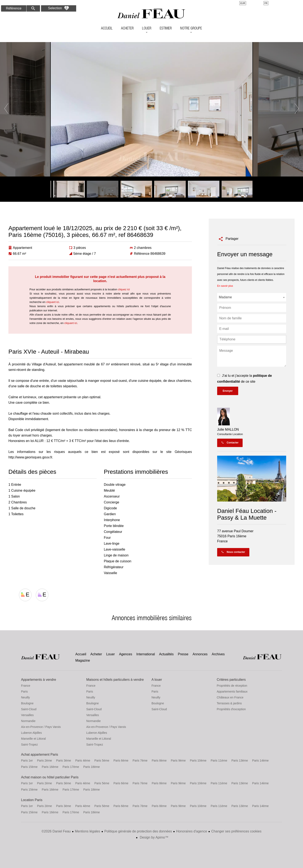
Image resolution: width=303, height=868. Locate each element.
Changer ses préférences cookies (236, 831)
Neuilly (25, 697)
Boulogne (27, 703)
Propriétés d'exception (231, 709)
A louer (157, 680)
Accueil (151, 14)
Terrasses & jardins (229, 703)
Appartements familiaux (232, 691)
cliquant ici (53, 302)
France (26, 686)
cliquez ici (124, 289)
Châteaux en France (230, 697)
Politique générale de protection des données (138, 831)
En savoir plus (225, 286)
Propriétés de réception (232, 686)
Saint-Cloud (29, 709)
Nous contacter (233, 552)
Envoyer (228, 391)
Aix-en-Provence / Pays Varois (41, 727)
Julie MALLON (228, 429)
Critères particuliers (231, 680)
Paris (24, 691)
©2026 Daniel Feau (56, 831)
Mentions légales (88, 831)
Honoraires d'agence (192, 831)
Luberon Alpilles (31, 733)
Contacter (230, 443)
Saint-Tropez (29, 745)
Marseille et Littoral (33, 739)
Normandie (28, 721)
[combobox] (252, 297)
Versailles (27, 715)
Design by (154, 837)
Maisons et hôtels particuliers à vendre (115, 680)
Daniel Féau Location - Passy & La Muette (247, 514)
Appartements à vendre (39, 680)
